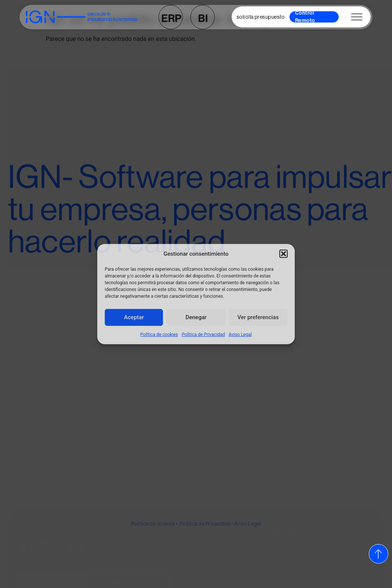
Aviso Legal (240, 334)
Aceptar (134, 317)
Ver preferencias (258, 317)
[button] (283, 254)
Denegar (196, 317)
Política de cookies (159, 334)
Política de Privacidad (203, 334)
